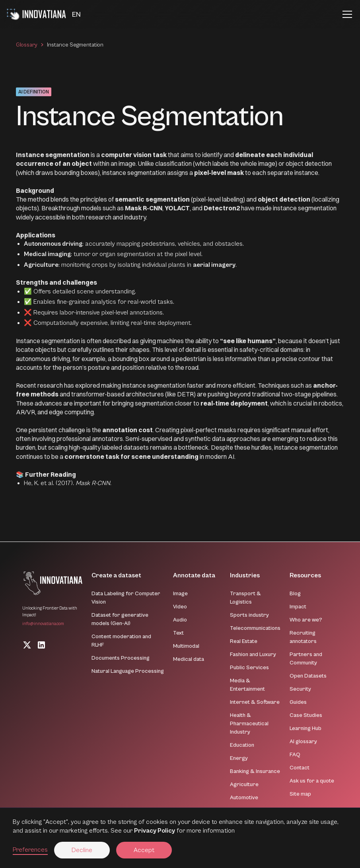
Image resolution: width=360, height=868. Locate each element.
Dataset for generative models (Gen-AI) (120, 619)
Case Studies (306, 715)
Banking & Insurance (255, 771)
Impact (298, 607)
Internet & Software (255, 702)
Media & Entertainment (247, 685)
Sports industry (249, 615)
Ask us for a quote (312, 781)
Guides (298, 702)
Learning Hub (306, 728)
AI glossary (303, 742)
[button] (76, 15)
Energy (239, 758)
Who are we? (306, 620)
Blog (295, 594)
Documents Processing (121, 658)
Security (300, 689)
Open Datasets (308, 676)
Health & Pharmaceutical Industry (249, 724)
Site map (300, 794)
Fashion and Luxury (253, 654)
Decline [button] (82, 850)
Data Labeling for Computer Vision (126, 598)
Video (180, 607)
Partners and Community (306, 659)
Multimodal (186, 646)
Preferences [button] (30, 850)
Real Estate (244, 641)
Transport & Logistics (245, 598)
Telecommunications (255, 628)
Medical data (189, 659)
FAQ (295, 755)
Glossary (27, 45)
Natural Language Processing (128, 671)
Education (242, 745)
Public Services (249, 668)
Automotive (244, 798)
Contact (300, 768)
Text (178, 633)
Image (180, 594)
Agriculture (244, 785)
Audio (180, 620)
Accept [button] (144, 850)
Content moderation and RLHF (121, 641)
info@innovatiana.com (43, 624)
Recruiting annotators (303, 637)
